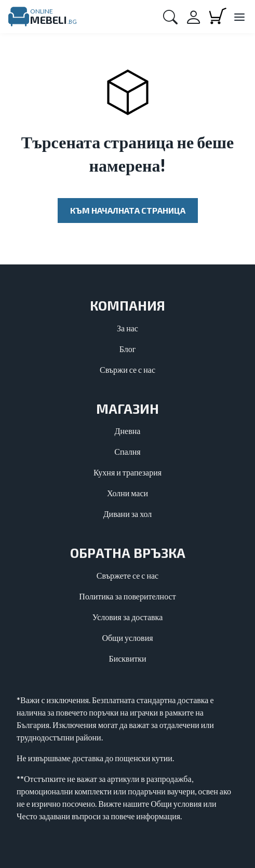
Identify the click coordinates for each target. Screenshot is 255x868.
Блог (128, 349)
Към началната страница (128, 210)
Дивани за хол (128, 514)
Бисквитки (127, 658)
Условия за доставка (128, 617)
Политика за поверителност (127, 596)
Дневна (128, 431)
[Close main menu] (239, 18)
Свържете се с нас (128, 575)
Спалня (127, 451)
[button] (170, 17)
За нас (128, 328)
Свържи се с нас (128, 369)
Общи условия (127, 638)
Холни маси (128, 493)
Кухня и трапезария (128, 472)
